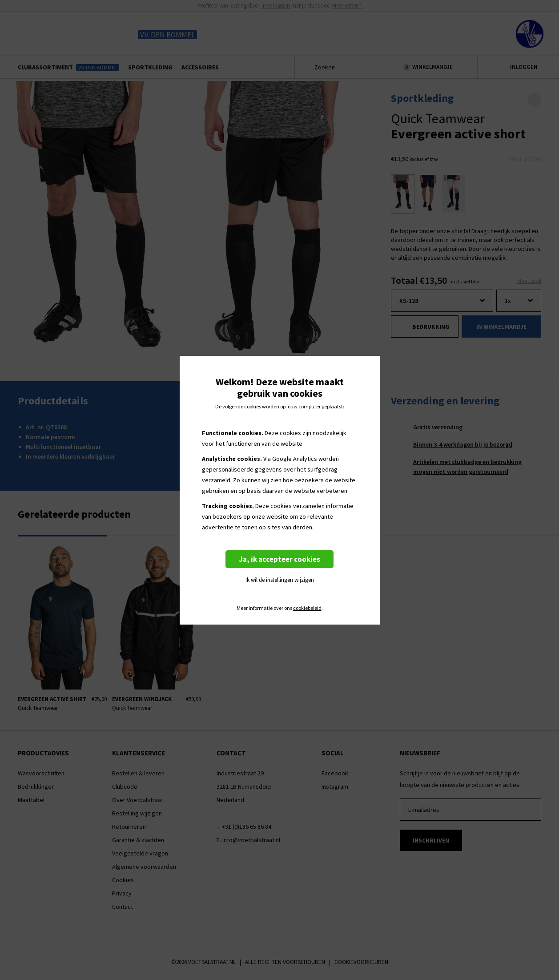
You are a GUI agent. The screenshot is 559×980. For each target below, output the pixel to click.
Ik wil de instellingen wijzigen (280, 580)
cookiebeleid (307, 608)
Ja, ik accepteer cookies (279, 559)
